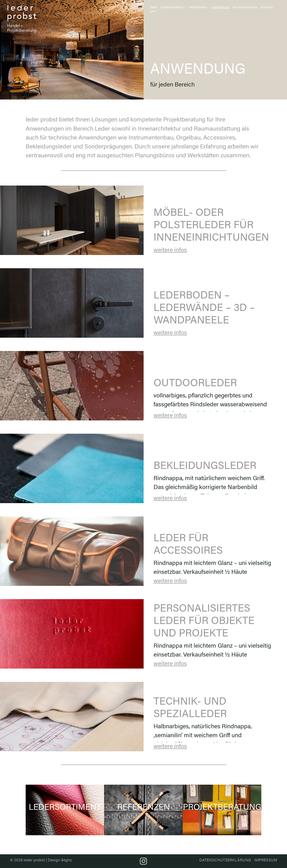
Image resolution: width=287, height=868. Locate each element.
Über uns (154, 10)
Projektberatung (245, 8)
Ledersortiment (172, 8)
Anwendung (220, 8)
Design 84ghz (60, 860)
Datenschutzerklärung (225, 860)
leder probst (34, 860)
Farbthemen (198, 8)
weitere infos (170, 251)
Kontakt (267, 8)
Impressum (266, 860)
